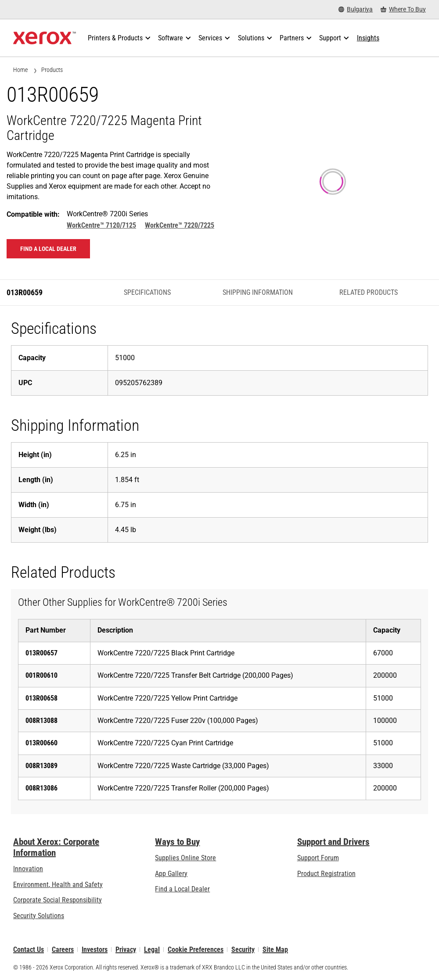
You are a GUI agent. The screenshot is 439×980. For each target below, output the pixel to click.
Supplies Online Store (185, 858)
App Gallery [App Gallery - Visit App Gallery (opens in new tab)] (171, 874)
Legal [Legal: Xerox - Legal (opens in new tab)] (152, 950)
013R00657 (41, 653)
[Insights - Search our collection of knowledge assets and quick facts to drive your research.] (368, 38)
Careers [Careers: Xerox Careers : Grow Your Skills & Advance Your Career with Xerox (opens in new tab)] (63, 950)
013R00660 (41, 743)
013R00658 (41, 698)
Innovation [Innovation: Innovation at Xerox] (28, 869)
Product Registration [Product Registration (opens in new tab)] (326, 874)
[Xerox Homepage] (45, 38)
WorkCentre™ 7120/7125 (101, 225)
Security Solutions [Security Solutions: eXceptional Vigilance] (39, 916)
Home (20, 70)
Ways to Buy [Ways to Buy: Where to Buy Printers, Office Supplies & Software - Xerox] (177, 842)
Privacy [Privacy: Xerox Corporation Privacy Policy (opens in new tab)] (126, 950)
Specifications (147, 292)
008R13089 (41, 766)
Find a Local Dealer (182, 889)
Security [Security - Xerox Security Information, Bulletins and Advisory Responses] (243, 950)
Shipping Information (258, 292)
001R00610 (41, 675)
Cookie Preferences (196, 950)
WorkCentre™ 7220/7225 (180, 225)
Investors (95, 950)
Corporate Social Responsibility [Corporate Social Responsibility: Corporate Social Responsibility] (58, 900)
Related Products (369, 292)
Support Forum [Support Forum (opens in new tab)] (318, 858)
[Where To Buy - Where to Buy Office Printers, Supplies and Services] (403, 9)
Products (52, 70)
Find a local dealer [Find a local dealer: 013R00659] (48, 249)
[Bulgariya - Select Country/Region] (356, 9)
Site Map (275, 950)
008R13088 (41, 721)
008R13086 (41, 788)
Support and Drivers (333, 842)
